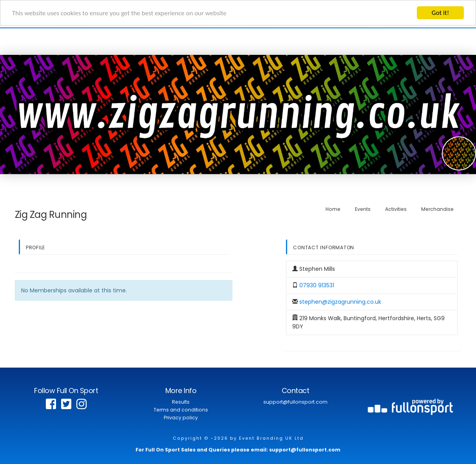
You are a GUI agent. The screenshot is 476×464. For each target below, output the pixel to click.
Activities (396, 209)
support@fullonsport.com (295, 402)
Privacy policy (181, 418)
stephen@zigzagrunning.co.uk (340, 302)
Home (333, 209)
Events (363, 209)
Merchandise (437, 209)
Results (181, 402)
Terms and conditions (181, 410)
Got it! (440, 13)
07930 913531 (317, 285)
